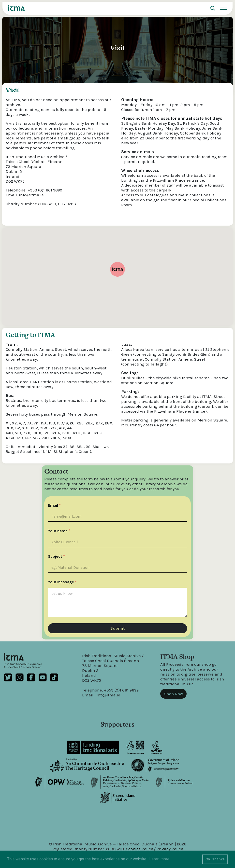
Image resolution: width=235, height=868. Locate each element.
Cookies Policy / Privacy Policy (154, 849)
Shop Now (173, 694)
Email (54, 505)
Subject (56, 556)
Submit (117, 628)
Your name (59, 531)
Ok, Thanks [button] (215, 859)
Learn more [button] (159, 859)
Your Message (62, 582)
